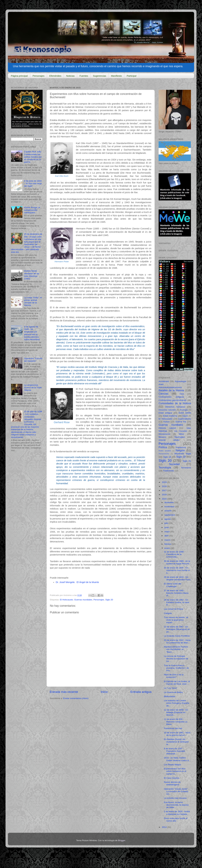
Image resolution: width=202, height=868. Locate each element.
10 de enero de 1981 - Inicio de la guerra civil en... (177, 734)
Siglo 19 (181, 457)
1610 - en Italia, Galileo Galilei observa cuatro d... (177, 759)
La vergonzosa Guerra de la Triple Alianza (33, 388)
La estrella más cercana (175, 798)
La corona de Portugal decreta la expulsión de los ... (176, 659)
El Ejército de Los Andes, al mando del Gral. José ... (177, 683)
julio (167, 523)
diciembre (169, 502)
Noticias (70, 76)
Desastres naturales (167, 410)
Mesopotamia (164, 434)
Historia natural (167, 428)
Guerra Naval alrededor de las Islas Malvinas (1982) (32, 275)
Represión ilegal (183, 454)
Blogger (122, 840)
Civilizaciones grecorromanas (173, 400)
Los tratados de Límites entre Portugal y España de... (177, 703)
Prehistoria (181, 447)
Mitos (181, 434)
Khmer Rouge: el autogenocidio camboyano (32, 210)
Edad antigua (165, 413)
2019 (165, 482)
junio (167, 527)
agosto (168, 519)
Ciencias (163, 394)
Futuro (167, 422)
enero (167, 548)
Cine (182, 394)
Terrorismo (186, 468)
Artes (161, 384)
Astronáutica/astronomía (170, 387)
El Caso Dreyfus (172, 778)
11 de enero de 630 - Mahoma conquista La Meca (176, 722)
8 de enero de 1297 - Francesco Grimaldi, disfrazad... (175, 751)
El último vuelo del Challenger (173, 585)
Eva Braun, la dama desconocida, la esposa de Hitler (176, 805)
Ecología (184, 410)
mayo (167, 532)
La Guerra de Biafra (173, 692)
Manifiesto (116, 76)
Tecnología (165, 467)
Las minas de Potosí (174, 609)
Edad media (185, 413)
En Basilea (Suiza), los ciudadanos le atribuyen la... (176, 742)
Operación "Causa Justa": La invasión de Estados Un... (176, 791)
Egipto (185, 416)
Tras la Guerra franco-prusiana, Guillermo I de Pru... (176, 668)
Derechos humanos (175, 407)
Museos (162, 437)
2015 (165, 499)
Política (163, 447)
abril (167, 536)
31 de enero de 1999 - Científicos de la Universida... (174, 554)
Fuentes (84, 76)
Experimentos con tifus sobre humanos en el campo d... (175, 771)
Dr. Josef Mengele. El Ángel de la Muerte (77, 582)
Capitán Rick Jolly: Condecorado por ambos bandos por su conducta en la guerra (33, 157)
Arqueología (180, 381)
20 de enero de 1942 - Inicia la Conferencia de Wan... (177, 641)
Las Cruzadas (181, 431)
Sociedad (174, 464)
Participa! (132, 76)
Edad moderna (170, 416)
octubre (168, 511)
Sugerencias (100, 76)
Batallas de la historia (171, 390)
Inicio (104, 692)
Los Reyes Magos (172, 765)
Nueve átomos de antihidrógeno (172, 783)
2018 (165, 486)
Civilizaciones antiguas (171, 397)
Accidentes (164, 381)
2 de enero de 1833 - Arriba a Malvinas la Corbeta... (177, 813)
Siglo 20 (109, 600)
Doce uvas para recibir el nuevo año (176, 820)
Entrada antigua (141, 692)
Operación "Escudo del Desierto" (33, 360)
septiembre (170, 515)
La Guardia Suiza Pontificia (177, 636)
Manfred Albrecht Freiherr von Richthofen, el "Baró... (176, 649)
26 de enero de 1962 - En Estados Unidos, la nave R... (177, 602)
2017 (165, 490)
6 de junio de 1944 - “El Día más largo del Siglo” (33, 183)
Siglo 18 (167, 457)
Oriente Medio (169, 440)
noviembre (170, 507)
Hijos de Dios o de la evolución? (174, 676)
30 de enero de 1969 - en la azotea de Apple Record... (177, 562)
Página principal (19, 76)
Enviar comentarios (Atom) (76, 698)
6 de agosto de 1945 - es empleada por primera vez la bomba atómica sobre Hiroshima (32, 333)
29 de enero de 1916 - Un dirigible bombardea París (177, 578)
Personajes (39, 76)
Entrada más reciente (64, 692)
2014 (165, 827)
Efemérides (55, 76)
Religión (180, 450)
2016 (165, 495)
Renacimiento (164, 454)
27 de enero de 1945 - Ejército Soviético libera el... (176, 593)
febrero (168, 544)
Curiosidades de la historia (175, 403)
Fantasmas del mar (173, 728)
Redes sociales (165, 451)
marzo (168, 540)
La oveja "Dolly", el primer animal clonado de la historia (33, 301)
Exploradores (185, 419)
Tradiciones (168, 471)
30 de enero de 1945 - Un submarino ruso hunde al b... (177, 570)
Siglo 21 (187, 461)
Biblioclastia (170, 696)
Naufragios (180, 437)
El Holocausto (67, 600)
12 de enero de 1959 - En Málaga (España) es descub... (176, 712)
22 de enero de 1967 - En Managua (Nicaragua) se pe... (177, 629)
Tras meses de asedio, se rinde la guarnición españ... (176, 620)
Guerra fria (181, 422)
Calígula (168, 613)
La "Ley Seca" (171, 688)
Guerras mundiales (83, 600)
